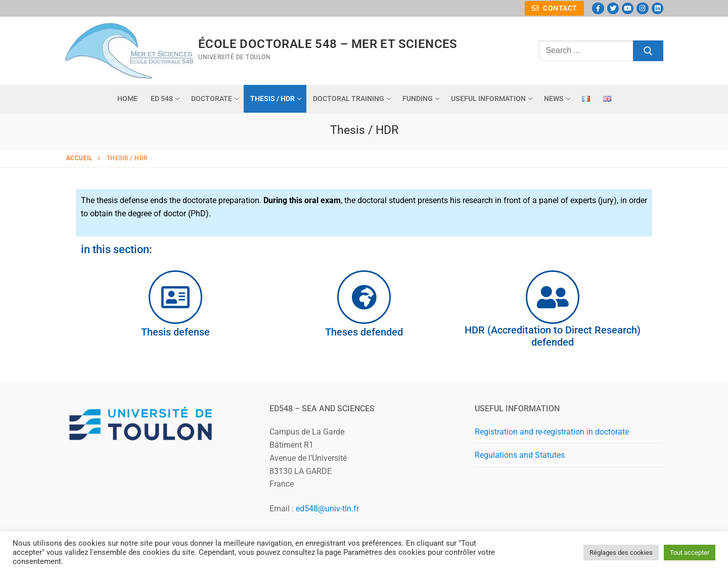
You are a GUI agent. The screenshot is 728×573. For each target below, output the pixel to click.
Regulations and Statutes (520, 455)
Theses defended (364, 332)
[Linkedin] (657, 8)
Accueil (79, 158)
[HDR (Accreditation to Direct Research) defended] (553, 297)
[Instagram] (642, 8)
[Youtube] (628, 8)
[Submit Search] (648, 51)
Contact (555, 8)
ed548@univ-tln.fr (327, 509)
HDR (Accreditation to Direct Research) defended (553, 336)
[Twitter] (613, 8)
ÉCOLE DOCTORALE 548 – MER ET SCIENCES (328, 44)
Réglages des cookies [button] (621, 553)
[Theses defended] (364, 297)
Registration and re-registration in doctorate (552, 432)
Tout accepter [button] (690, 553)
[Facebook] (598, 8)
